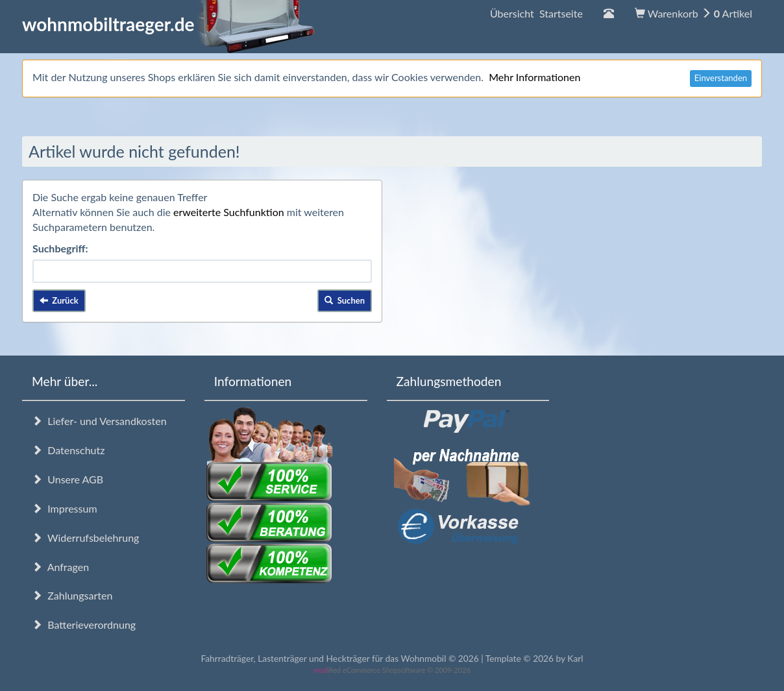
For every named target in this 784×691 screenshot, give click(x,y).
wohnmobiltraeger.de (168, 24)
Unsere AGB (67, 479)
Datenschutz (68, 450)
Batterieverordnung (84, 624)
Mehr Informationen (534, 77)
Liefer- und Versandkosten (99, 421)
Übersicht (536, 13)
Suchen (345, 300)
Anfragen (60, 567)
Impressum (65, 508)
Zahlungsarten (72, 595)
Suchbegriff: (60, 248)
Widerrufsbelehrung (85, 538)
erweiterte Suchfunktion (229, 212)
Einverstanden (721, 78)
